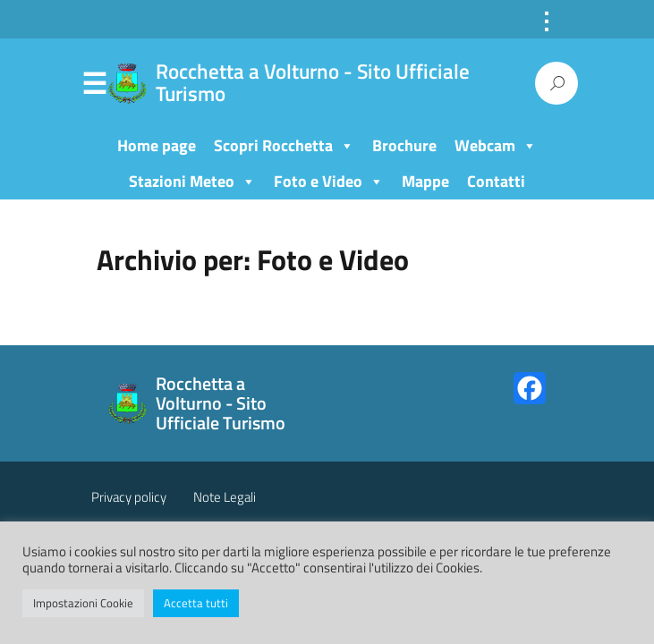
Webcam (496, 145)
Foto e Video (329, 181)
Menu (95, 84)
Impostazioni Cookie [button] (83, 603)
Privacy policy (129, 497)
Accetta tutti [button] (196, 603)
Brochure (404, 145)
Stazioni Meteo (192, 181)
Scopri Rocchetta (284, 145)
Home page (157, 145)
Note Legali (225, 497)
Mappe (425, 181)
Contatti (496, 181)
